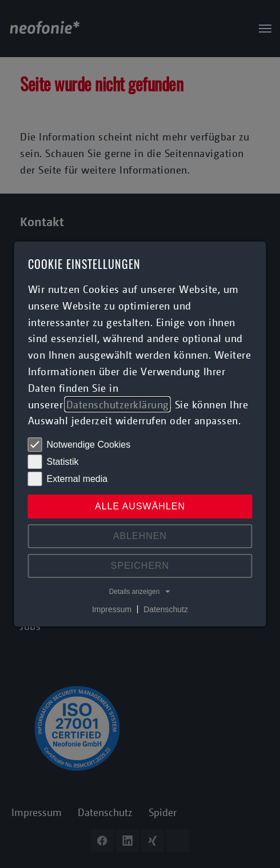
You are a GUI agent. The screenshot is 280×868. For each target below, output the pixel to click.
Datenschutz (166, 609)
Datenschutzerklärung (118, 404)
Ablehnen (140, 536)
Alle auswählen (140, 506)
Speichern (140, 566)
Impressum (112, 609)
